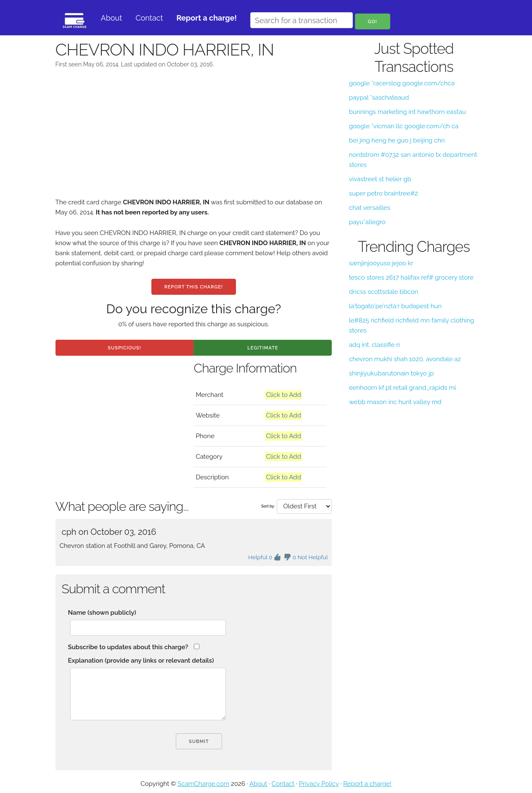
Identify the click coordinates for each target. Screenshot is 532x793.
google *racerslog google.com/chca (402, 83)
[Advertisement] (194, 138)
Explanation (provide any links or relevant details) (141, 661)
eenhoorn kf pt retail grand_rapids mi (403, 388)
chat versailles (370, 208)
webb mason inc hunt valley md (395, 402)
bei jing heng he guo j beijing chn (397, 140)
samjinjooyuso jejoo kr (381, 263)
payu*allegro (367, 222)
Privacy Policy (319, 784)
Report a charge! (367, 784)
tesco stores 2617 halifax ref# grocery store (411, 278)
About (112, 18)
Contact (149, 18)
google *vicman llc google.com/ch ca (404, 126)
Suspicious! (124, 348)
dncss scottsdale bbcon (384, 292)
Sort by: (268, 506)
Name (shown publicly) (102, 613)
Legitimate (263, 348)
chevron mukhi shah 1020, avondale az (405, 359)
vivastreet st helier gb (380, 179)
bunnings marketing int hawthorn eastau (408, 112)
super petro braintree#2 (384, 193)
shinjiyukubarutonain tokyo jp (392, 373)
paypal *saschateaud (379, 98)
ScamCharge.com (203, 784)
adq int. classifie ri (375, 345)
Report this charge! (194, 287)
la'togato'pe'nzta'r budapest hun (396, 306)
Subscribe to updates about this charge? (128, 647)
